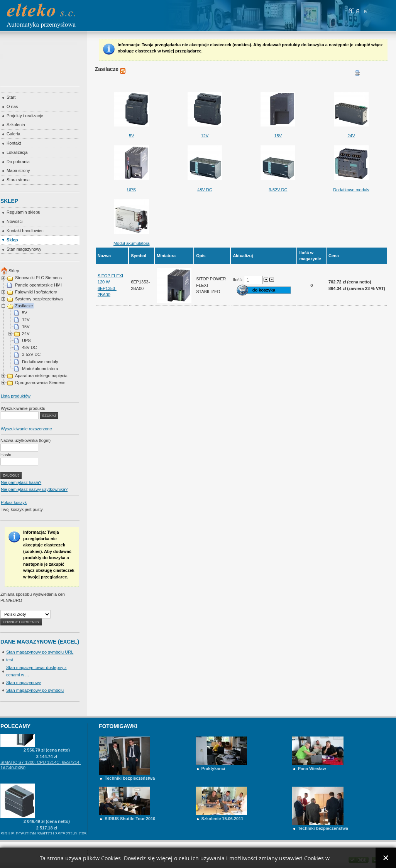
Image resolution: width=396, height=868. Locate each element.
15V (26, 327)
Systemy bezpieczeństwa (39, 299)
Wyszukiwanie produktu (23, 408)
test (10, 660)
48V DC (30, 347)
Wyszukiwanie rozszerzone (26, 429)
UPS (26, 340)
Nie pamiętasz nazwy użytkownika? (34, 489)
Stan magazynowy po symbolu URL (40, 652)
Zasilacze (24, 306)
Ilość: (238, 280)
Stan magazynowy (24, 683)
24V (26, 334)
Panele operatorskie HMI (38, 285)
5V (25, 313)
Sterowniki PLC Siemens (38, 278)
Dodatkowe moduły (40, 362)
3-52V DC (31, 354)
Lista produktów (16, 396)
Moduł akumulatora (40, 369)
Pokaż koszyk (14, 502)
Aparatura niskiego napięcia (41, 376)
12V (26, 320)
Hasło (6, 455)
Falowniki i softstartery (36, 292)
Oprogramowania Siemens (40, 383)
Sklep (14, 271)
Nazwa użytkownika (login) (25, 440)
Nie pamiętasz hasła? (21, 482)
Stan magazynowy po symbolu (35, 690)
